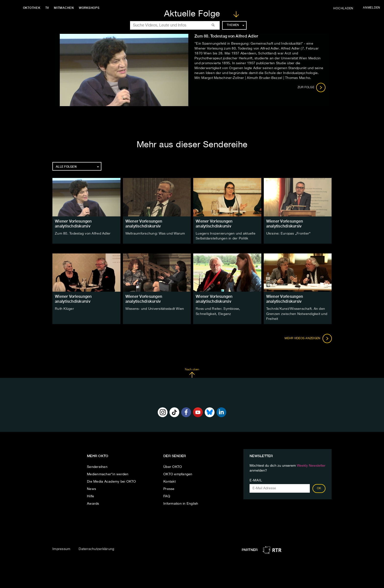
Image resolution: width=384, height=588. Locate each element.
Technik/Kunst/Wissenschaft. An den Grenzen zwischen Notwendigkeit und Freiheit (297, 314)
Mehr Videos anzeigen (308, 338)
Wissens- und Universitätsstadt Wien (155, 309)
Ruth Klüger (64, 309)
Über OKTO (173, 467)
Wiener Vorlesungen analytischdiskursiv (73, 224)
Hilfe (90, 496)
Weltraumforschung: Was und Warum (155, 234)
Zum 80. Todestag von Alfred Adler (83, 234)
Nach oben (192, 373)
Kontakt (169, 481)
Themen (235, 25)
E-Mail (256, 480)
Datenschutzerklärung (96, 549)
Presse (169, 489)
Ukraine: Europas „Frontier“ (288, 234)
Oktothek (32, 8)
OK (319, 488)
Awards (93, 503)
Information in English (181, 503)
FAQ (167, 496)
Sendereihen (97, 467)
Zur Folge (312, 88)
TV (48, 8)
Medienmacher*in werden (108, 474)
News (91, 489)
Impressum (61, 549)
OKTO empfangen (178, 474)
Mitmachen (64, 8)
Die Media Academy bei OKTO (112, 481)
